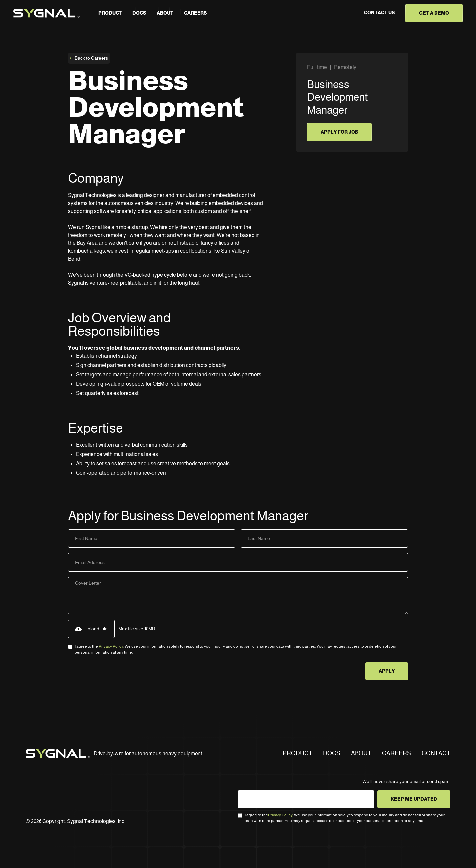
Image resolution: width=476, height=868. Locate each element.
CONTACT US (379, 13)
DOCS (332, 753)
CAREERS (397, 753)
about (165, 13)
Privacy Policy (111, 646)
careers (195, 13)
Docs (139, 13)
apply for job (339, 132)
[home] (46, 13)
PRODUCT (110, 13)
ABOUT (361, 753)
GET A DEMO (434, 13)
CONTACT (436, 753)
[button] (91, 629)
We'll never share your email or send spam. (406, 781)
